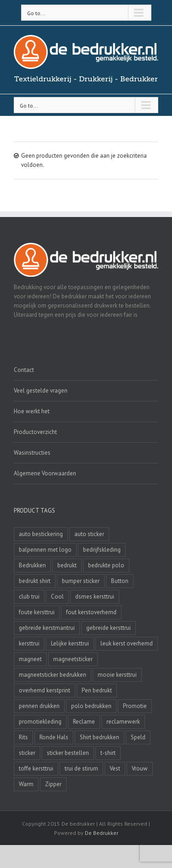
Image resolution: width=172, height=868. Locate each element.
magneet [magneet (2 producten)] (30, 659)
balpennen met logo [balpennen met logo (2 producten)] (45, 550)
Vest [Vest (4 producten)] (115, 768)
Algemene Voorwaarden (45, 473)
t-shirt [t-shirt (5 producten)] (108, 753)
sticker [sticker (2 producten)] (27, 753)
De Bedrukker (102, 833)
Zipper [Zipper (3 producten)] (53, 784)
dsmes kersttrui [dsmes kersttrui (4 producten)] (95, 597)
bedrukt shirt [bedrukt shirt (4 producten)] (35, 581)
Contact (24, 370)
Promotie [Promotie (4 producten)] (135, 706)
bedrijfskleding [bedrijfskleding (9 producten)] (102, 550)
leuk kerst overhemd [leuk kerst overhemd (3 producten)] (127, 643)
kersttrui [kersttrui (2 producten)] (29, 643)
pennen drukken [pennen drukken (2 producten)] (39, 706)
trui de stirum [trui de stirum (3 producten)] (81, 768)
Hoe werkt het (32, 411)
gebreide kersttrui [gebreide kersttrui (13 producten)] (108, 628)
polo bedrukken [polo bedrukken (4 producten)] (91, 706)
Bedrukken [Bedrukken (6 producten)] (32, 565)
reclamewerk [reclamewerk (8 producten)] (123, 722)
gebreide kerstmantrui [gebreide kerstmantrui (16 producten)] (47, 628)
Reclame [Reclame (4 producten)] (84, 722)
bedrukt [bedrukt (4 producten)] (67, 565)
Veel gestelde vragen (41, 391)
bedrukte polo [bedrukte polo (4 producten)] (106, 565)
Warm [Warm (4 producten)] (26, 784)
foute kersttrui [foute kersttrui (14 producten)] (37, 612)
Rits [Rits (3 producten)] (23, 737)
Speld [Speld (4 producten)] (138, 737)
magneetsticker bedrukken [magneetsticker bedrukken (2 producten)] (53, 675)
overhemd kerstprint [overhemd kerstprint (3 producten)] (44, 690)
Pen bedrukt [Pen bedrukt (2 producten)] (97, 690)
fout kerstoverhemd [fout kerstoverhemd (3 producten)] (91, 612)
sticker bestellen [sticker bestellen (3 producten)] (68, 753)
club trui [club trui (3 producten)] (29, 597)
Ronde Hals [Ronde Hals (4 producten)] (54, 737)
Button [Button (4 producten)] (120, 581)
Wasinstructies (32, 453)
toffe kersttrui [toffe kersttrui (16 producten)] (36, 768)
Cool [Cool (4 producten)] (57, 597)
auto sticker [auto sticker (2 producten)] (89, 534)
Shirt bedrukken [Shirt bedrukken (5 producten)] (100, 737)
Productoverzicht (35, 432)
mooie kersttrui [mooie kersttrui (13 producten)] (117, 675)
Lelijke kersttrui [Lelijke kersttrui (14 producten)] (70, 643)
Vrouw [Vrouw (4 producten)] (140, 768)
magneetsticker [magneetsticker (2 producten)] (73, 659)
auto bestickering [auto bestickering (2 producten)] (41, 534)
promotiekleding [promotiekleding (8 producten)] (40, 722)
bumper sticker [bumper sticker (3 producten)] (81, 581)
